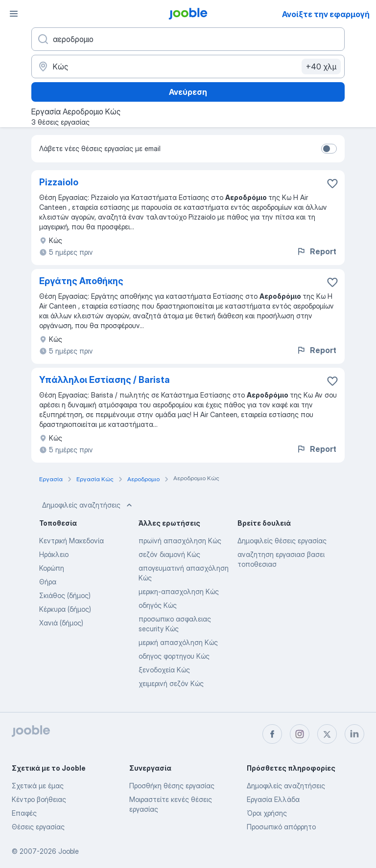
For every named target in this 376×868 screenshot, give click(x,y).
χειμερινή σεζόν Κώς (171, 683)
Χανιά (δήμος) (61, 623)
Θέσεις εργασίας (38, 827)
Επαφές (24, 813)
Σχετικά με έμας (38, 786)
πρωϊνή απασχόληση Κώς (180, 541)
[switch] (329, 149)
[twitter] (327, 734)
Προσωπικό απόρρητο (281, 827)
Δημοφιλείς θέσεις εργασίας (282, 541)
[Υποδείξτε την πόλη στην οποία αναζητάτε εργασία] (188, 67)
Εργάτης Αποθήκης (81, 281)
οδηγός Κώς (158, 605)
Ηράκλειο (54, 554)
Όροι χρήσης (267, 813)
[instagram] (300, 734)
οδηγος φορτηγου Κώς (174, 656)
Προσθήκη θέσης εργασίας (172, 786)
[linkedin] (354, 734)
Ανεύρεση (188, 92)
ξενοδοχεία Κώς (164, 670)
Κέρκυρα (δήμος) (65, 609)
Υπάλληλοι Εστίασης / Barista (105, 380)
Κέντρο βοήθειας (39, 799)
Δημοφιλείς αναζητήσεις (88, 505)
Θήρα (48, 582)
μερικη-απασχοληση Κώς (179, 591)
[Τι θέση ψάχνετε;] (188, 39)
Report (316, 251)
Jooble (69, 851)
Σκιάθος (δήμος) (65, 595)
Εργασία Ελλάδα (273, 799)
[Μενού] (14, 14)
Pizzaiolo (59, 182)
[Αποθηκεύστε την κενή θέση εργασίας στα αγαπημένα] (332, 183)
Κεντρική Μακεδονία (71, 541)
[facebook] (272, 734)
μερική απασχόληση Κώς (178, 642)
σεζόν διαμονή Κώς (169, 554)
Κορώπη (52, 568)
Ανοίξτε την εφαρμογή (326, 14)
